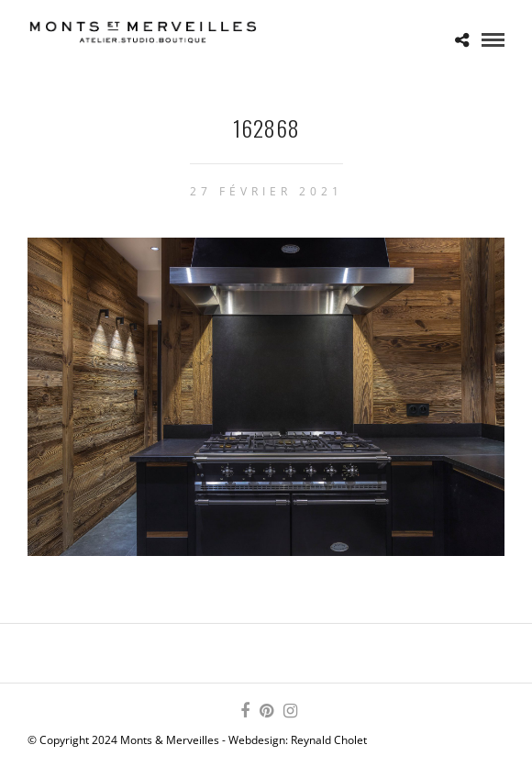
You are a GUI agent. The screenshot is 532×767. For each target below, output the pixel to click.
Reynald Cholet (329, 740)
